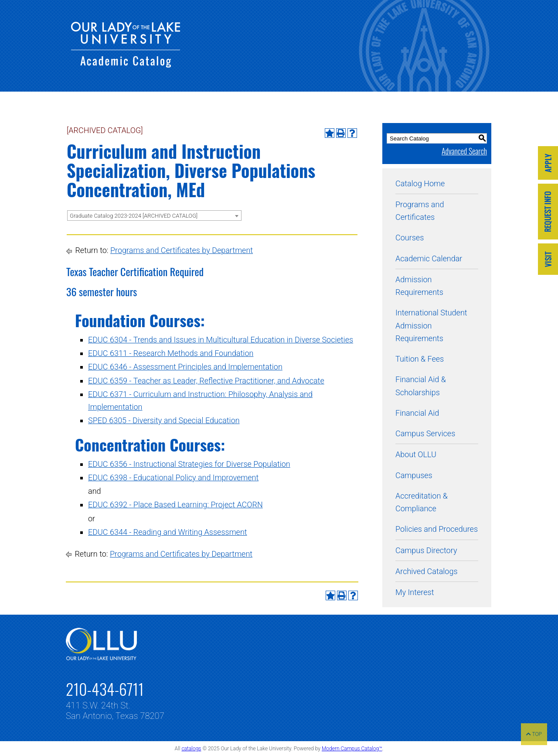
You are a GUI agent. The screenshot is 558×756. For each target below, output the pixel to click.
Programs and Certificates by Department (182, 250)
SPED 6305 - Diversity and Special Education (164, 420)
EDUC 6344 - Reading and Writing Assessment (168, 532)
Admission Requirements (419, 286)
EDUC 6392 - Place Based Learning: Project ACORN (175, 505)
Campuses (414, 475)
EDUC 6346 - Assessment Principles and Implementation (185, 367)
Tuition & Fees (420, 359)
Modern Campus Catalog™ (352, 749)
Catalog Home (420, 183)
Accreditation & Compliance (422, 502)
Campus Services (425, 433)
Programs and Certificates (420, 211)
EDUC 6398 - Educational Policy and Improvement (173, 477)
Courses (410, 238)
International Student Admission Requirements (431, 325)
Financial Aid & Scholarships (421, 386)
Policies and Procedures (437, 529)
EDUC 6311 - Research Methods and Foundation (171, 353)
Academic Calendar (429, 258)
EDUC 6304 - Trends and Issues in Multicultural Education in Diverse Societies (221, 340)
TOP (534, 734)
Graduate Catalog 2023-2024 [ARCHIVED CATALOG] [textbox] (134, 216)
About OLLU (416, 454)
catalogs (191, 749)
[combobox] (154, 216)
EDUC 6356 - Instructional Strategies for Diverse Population (189, 464)
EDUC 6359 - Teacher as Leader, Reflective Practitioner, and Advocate (206, 381)
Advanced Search (464, 151)
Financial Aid (417, 413)
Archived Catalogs (427, 571)
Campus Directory (426, 550)
